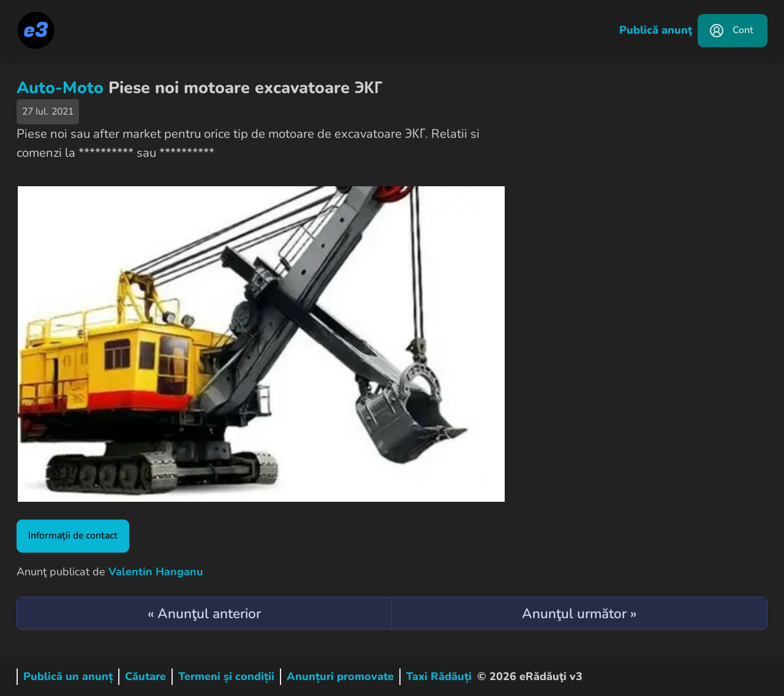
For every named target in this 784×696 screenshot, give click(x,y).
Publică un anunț (68, 676)
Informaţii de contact (73, 535)
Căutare (145, 676)
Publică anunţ (656, 30)
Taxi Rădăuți (439, 676)
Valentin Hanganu (156, 572)
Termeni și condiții (226, 676)
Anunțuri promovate (340, 676)
